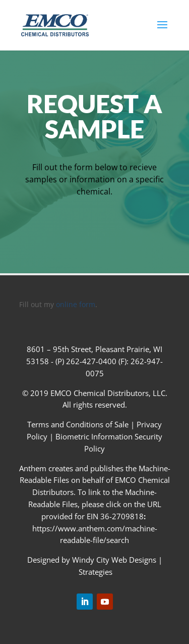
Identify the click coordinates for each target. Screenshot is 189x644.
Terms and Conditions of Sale (79, 424)
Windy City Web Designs (114, 560)
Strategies (96, 572)
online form (76, 304)
